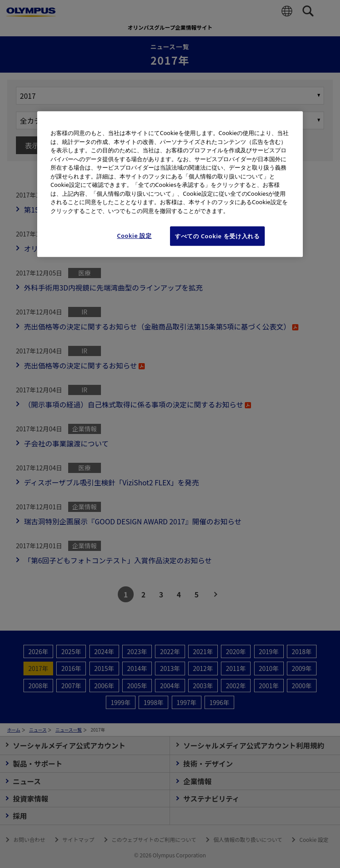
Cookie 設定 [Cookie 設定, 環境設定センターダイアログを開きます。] (134, 236)
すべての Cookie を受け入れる (217, 236)
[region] (170, 184)
